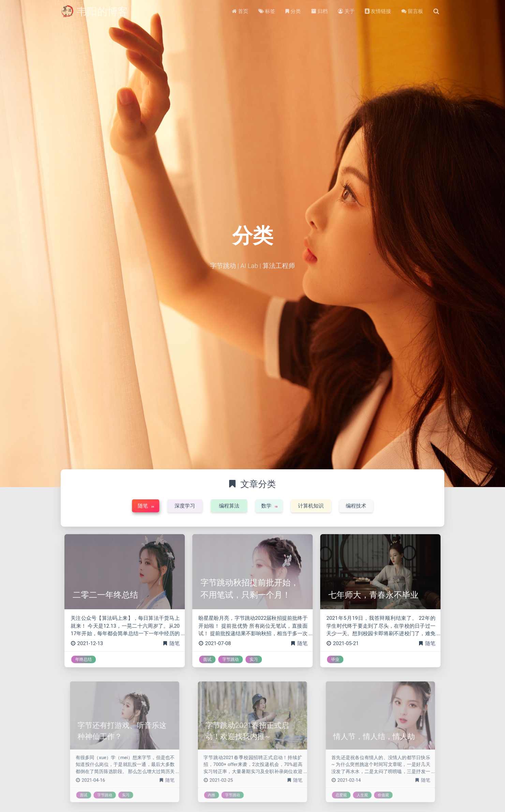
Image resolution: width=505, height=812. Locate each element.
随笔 (175, 643)
